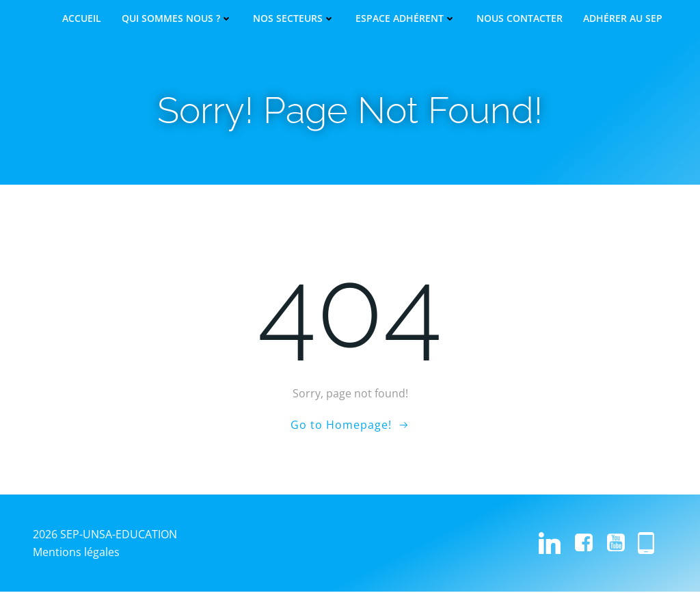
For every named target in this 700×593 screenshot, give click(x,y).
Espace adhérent (406, 18)
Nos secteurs (294, 18)
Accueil (82, 18)
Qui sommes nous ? (177, 18)
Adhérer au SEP (623, 18)
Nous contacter (520, 18)
